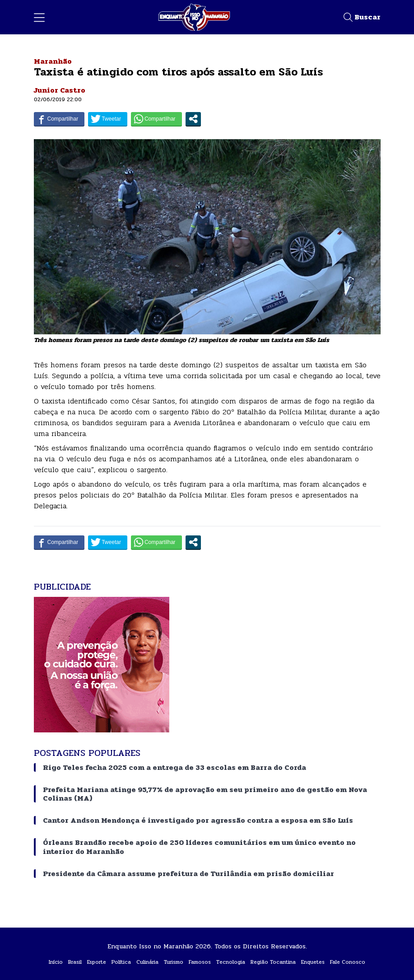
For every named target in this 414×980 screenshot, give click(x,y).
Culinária (147, 962)
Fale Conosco (348, 962)
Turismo (174, 962)
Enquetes (313, 962)
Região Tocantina (273, 962)
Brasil (75, 962)
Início (56, 962)
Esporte (97, 962)
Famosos (200, 962)
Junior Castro (60, 90)
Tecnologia (231, 962)
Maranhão (53, 61)
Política (121, 962)
